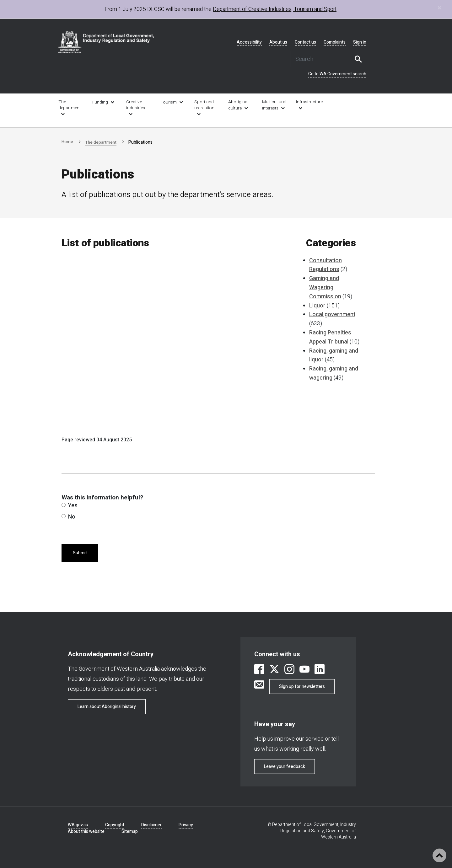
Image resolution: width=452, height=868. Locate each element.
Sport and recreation (204, 105)
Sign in (360, 42)
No (68, 517)
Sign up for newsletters (302, 687)
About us (278, 42)
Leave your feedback (285, 767)
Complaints (335, 42)
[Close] (439, 8)
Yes (70, 506)
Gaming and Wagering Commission (325, 288)
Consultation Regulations (326, 265)
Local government (332, 314)
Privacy (186, 825)
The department (70, 105)
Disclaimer (151, 825)
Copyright (115, 825)
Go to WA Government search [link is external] (337, 74)
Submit (80, 553)
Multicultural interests (274, 105)
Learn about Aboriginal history (107, 707)
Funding (100, 102)
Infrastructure (309, 102)
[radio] (64, 505)
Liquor (317, 306)
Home (67, 142)
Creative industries (136, 105)
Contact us (305, 42)
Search (360, 59)
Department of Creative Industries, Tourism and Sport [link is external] (275, 9)
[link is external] (259, 670)
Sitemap (130, 831)
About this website (86, 831)
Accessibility (249, 42)
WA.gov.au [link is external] (78, 825)
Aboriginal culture (238, 105)
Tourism (169, 102)
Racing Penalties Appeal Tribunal (330, 337)
